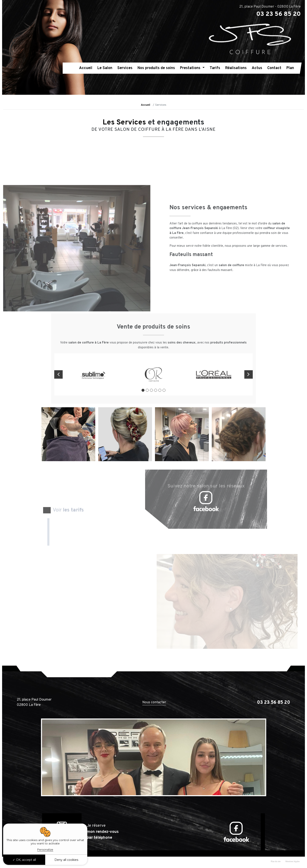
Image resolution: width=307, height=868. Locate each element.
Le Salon (105, 68)
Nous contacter (154, 702)
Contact (274, 68)
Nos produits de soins (156, 68)
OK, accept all (24, 860)
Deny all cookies (66, 860)
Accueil (86, 68)
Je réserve (103, 832)
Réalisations (236, 68)
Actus (257, 68)
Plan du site (276, 861)
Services (125, 68)
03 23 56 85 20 (274, 703)
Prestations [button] (191, 68)
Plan (290, 68)
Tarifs (215, 68)
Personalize (45, 849)
